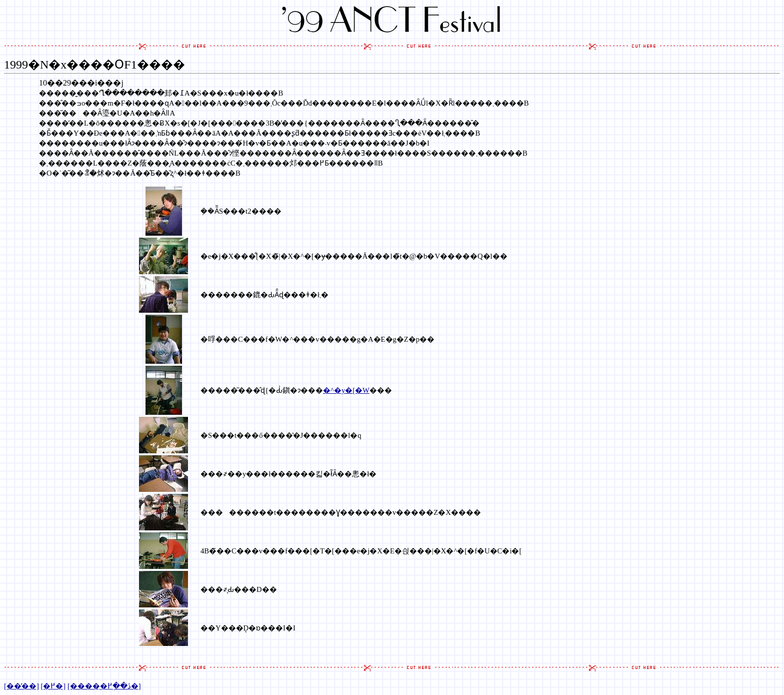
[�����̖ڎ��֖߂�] (104, 686)
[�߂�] (53, 686)
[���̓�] (21, 686)
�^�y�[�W (346, 390)
